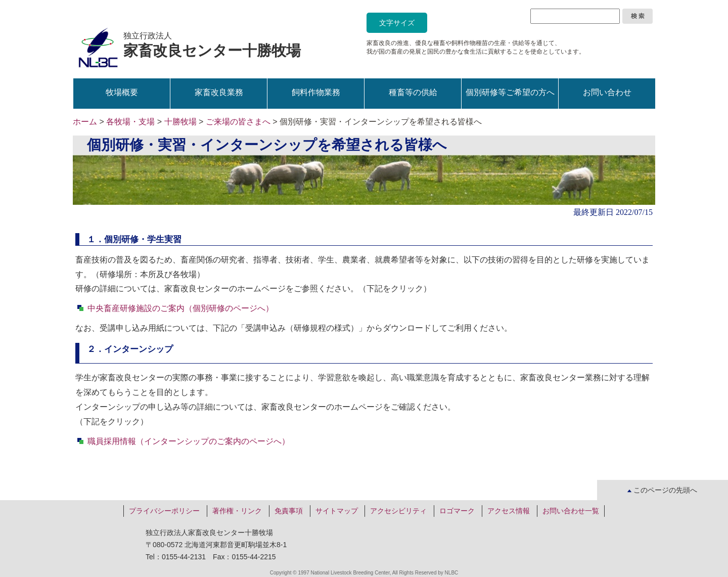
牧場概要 (122, 92)
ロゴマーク (457, 511)
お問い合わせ (607, 92)
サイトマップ (337, 511)
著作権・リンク (237, 511)
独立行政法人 (212, 45)
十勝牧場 (180, 122)
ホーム (85, 122)
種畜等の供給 (413, 92)
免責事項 (289, 511)
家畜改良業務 (219, 92)
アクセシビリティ (398, 511)
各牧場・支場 (130, 122)
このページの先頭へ (662, 490)
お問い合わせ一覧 (571, 511)
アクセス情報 (509, 511)
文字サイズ (397, 23)
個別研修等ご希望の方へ (510, 92)
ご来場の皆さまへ (238, 122)
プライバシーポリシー (164, 511)
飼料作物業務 (316, 92)
